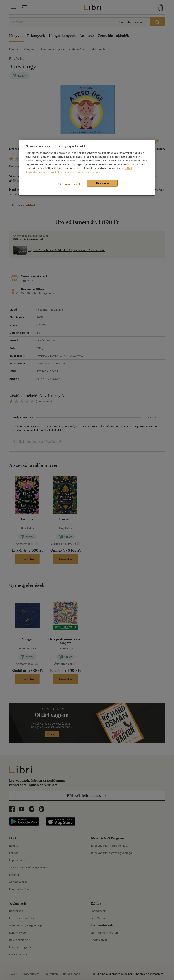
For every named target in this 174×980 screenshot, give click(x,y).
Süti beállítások (69, 184)
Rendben (102, 183)
